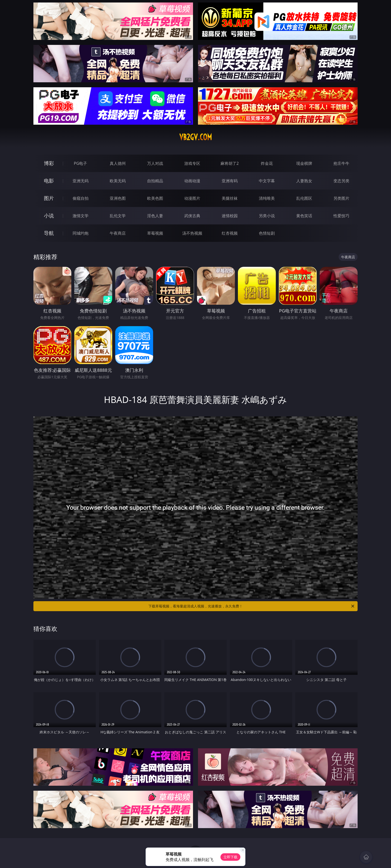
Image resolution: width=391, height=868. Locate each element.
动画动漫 (192, 181)
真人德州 (118, 163)
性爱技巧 (341, 216)
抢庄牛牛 (341, 163)
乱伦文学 (118, 216)
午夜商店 (118, 233)
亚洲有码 (230, 181)
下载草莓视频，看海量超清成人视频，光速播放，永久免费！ (252, 606)
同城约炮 (81, 233)
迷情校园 (230, 216)
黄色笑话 (304, 216)
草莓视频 (155, 233)
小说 (49, 216)
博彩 (49, 163)
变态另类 (341, 181)
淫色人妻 (155, 216)
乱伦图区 (304, 198)
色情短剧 (267, 233)
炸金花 (267, 163)
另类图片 (341, 198)
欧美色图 (155, 198)
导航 (49, 233)
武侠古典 (192, 216)
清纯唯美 (267, 198)
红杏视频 (230, 233)
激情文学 (81, 216)
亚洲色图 (118, 198)
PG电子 (80, 163)
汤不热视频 (192, 233)
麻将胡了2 (230, 163)
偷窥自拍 (81, 198)
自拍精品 (155, 181)
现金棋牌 (304, 163)
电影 (49, 181)
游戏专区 (192, 163)
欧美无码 (118, 181)
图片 (49, 198)
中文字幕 (267, 181)
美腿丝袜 (230, 198)
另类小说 (267, 216)
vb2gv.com (196, 137)
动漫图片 (192, 198)
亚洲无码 (81, 181)
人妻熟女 (304, 181)
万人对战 (155, 163)
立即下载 (230, 857)
